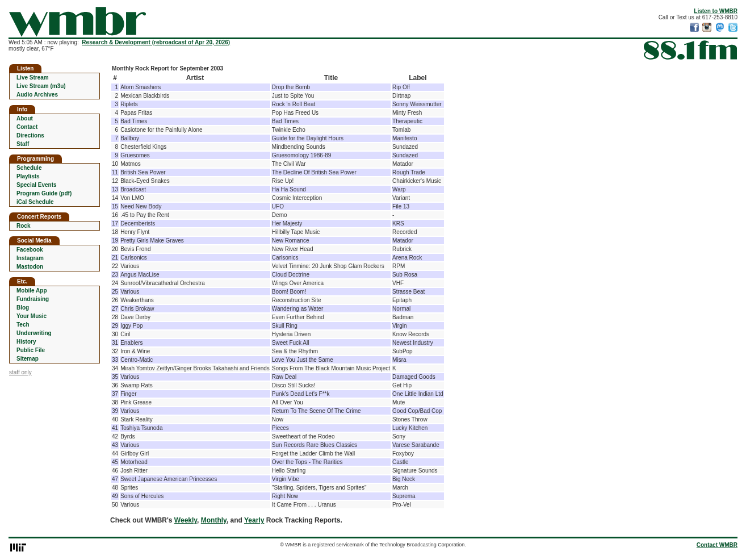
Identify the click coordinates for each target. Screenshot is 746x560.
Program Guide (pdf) (44, 193)
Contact (27, 127)
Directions (30, 135)
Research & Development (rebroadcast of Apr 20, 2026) (156, 42)
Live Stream (33, 78)
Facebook (30, 250)
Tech (23, 325)
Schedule (29, 168)
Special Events (37, 185)
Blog (23, 308)
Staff (23, 144)
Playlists (28, 176)
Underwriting (34, 333)
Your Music (32, 316)
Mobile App (32, 291)
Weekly (186, 520)
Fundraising (33, 299)
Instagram (30, 258)
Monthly (214, 520)
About (25, 118)
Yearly (254, 520)
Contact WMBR (717, 545)
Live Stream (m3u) (41, 86)
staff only (20, 372)
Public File (31, 350)
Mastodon (30, 267)
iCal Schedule (35, 202)
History (26, 342)
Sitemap (28, 359)
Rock (23, 226)
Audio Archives (37, 95)
